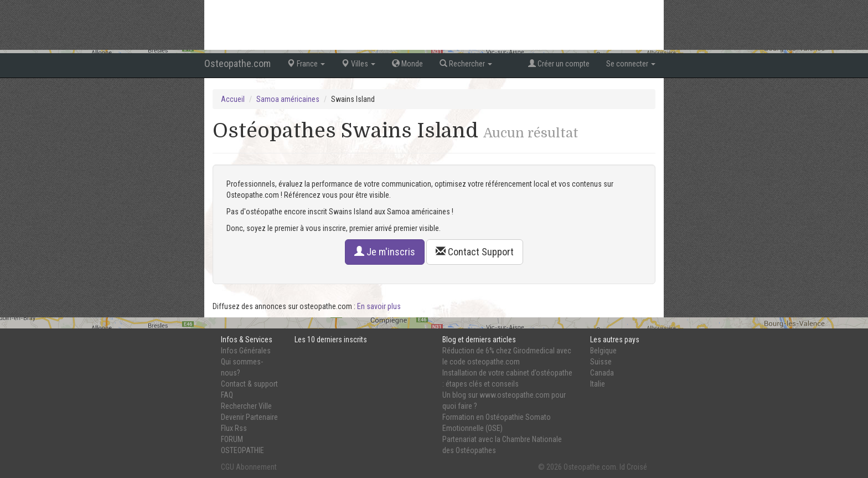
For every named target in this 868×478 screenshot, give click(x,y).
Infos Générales (246, 351)
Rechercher (466, 64)
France (306, 64)
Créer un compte (559, 64)
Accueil (233, 99)
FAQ (227, 395)
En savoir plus (379, 306)
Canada (602, 373)
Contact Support (475, 252)
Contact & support (249, 384)
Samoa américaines (288, 99)
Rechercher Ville (246, 406)
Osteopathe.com (237, 63)
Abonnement (256, 467)
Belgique (603, 351)
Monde (407, 64)
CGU (228, 467)
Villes (358, 64)
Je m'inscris (385, 252)
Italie (598, 384)
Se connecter (631, 64)
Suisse (601, 362)
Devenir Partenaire (249, 417)
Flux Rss (234, 428)
